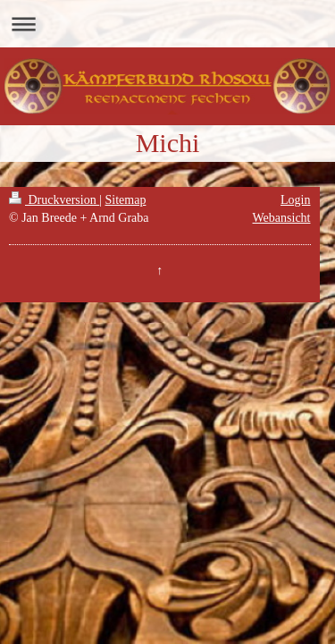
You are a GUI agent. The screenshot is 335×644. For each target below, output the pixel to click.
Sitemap (126, 200)
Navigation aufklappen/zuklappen (167, 24)
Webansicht (282, 218)
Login (295, 200)
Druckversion (54, 200)
